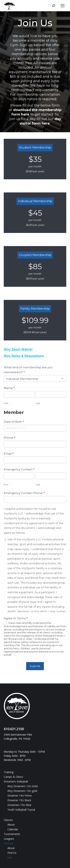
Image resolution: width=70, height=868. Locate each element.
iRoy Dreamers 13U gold (22, 791)
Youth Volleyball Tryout (21, 810)
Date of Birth (14, 422)
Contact (8, 843)
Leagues (9, 839)
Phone (10, 438)
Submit (35, 666)
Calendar (13, 829)
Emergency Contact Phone (24, 493)
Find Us (12, 853)
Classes (8, 820)
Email (9, 454)
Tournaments (12, 834)
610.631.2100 (14, 729)
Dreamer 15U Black (19, 800)
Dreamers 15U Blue (19, 805)
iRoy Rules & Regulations (24, 356)
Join (10, 857)
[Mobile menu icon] (63, 6)
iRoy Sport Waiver (18, 349)
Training (9, 772)
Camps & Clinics (13, 777)
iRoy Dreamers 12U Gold (22, 786)
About (11, 825)
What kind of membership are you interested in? (28, 370)
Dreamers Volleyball (16, 781)
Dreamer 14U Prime (20, 796)
